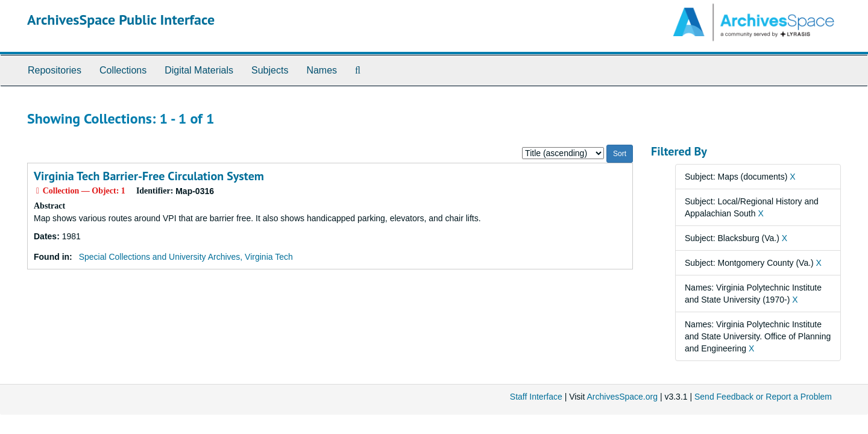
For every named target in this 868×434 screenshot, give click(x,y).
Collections (123, 70)
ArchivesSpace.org (622, 397)
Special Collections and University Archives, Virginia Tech (186, 257)
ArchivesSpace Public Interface (121, 20)
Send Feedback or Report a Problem (763, 397)
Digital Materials (199, 70)
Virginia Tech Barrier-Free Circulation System (149, 176)
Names (322, 70)
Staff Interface (536, 397)
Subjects (270, 70)
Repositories (55, 70)
